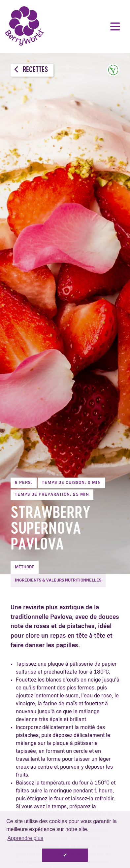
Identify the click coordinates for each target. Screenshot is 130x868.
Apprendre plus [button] (25, 838)
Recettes (31, 70)
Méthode (25, 567)
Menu (115, 26)
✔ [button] (65, 855)
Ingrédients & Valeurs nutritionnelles (58, 580)
